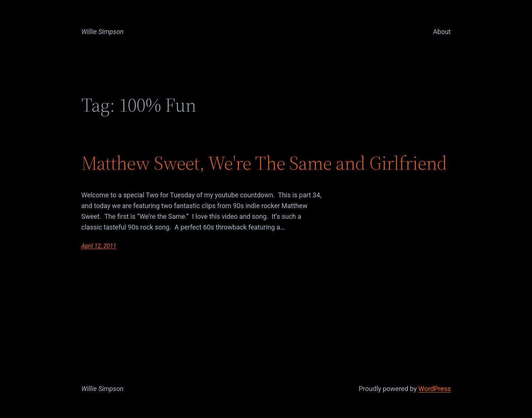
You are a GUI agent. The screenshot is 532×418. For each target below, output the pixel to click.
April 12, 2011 (99, 246)
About (442, 32)
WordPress (435, 389)
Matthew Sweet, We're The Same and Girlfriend (264, 163)
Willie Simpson (103, 32)
